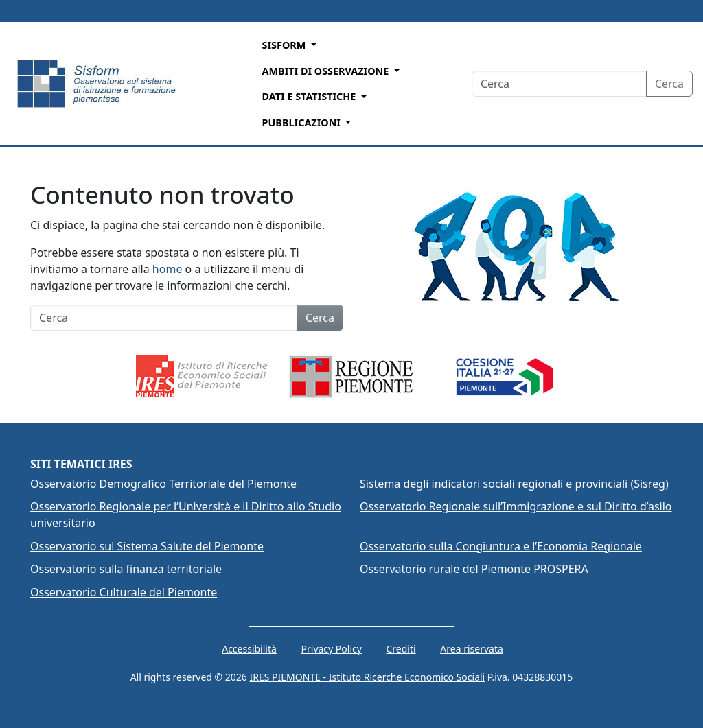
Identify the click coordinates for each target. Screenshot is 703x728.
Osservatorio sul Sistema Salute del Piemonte (147, 546)
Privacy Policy (332, 649)
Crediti (401, 649)
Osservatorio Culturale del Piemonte (124, 592)
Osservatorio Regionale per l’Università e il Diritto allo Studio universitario (186, 515)
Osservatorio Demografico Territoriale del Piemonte (163, 484)
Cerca (669, 84)
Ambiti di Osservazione (325, 71)
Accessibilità (249, 649)
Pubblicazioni (301, 122)
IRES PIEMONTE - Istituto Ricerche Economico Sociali (368, 677)
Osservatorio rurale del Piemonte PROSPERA (474, 569)
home (168, 269)
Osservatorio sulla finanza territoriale (126, 569)
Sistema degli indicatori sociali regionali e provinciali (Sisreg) (514, 484)
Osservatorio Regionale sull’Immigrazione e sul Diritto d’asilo (516, 506)
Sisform (284, 45)
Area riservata (472, 649)
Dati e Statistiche (309, 96)
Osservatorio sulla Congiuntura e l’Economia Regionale (501, 546)
